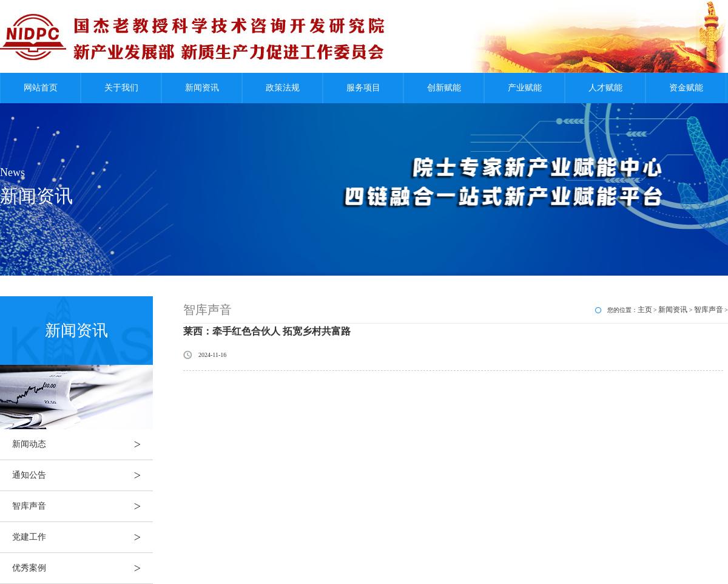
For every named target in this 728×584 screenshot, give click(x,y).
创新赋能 (444, 88)
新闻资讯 (202, 88)
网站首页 (41, 88)
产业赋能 (525, 88)
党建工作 (83, 537)
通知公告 (83, 475)
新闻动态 (83, 444)
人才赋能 (605, 88)
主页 (645, 310)
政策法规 (283, 88)
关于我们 (121, 88)
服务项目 (363, 88)
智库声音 (83, 506)
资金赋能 (686, 88)
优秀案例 (83, 568)
